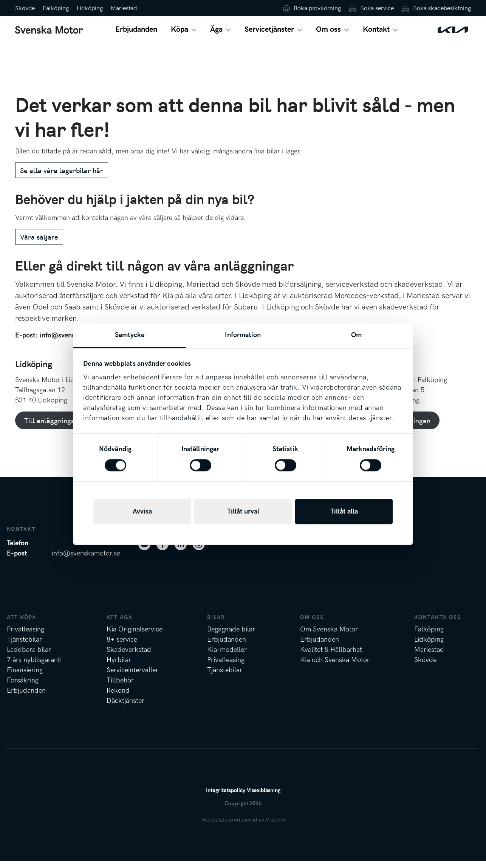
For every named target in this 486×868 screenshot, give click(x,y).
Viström (275, 827)
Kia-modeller (227, 657)
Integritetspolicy (226, 798)
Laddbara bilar (29, 657)
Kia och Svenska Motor (335, 667)
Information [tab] (243, 335)
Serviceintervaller (132, 677)
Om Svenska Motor (329, 637)
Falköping (56, 9)
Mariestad (124, 9)
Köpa (180, 33)
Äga (216, 33)
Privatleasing (26, 637)
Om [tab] (356, 335)
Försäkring (23, 688)
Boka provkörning (317, 9)
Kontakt (376, 33)
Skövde (25, 9)
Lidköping (90, 9)
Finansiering (25, 677)
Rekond (118, 698)
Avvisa (142, 511)
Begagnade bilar (231, 637)
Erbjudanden (136, 33)
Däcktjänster (125, 708)
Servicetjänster (269, 33)
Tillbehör (120, 688)
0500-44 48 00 (98, 550)
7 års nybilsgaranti (34, 667)
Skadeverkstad (129, 657)
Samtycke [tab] (130, 335)
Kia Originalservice (135, 637)
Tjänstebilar (24, 647)
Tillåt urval (243, 511)
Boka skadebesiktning (442, 9)
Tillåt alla (344, 511)
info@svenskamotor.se (86, 561)
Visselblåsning (264, 798)
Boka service (377, 9)
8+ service (122, 647)
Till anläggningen (51, 428)
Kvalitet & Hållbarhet (331, 657)
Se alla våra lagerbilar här (62, 178)
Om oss (328, 33)
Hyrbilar (119, 667)
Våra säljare (39, 244)
